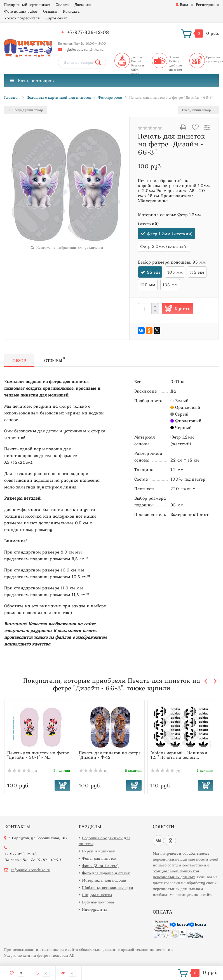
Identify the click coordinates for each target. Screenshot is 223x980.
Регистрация (207, 4)
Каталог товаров (32, 80)
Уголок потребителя (22, 18)
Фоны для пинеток (99, 858)
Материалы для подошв (104, 880)
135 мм (170, 285)
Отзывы (50, 11)
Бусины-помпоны (98, 902)
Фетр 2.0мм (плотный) (164, 246)
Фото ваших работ (21, 11)
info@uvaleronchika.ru (84, 49)
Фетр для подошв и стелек (106, 873)
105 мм (175, 272)
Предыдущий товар (26, 110)
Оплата (62, 4)
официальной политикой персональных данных (176, 874)
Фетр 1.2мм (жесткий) (170, 234)
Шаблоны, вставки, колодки (108, 887)
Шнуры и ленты (97, 895)
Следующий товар (198, 110)
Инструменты (94, 909)
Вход (182, 4)
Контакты (72, 11)
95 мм (153, 272)
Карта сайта (57, 18)
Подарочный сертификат (27, 4)
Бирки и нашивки (99, 851)
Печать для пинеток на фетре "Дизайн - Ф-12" (110, 755)
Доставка (83, 4)
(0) (22, 771)
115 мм (197, 272)
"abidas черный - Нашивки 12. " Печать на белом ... (179, 755)
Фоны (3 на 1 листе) (100, 866)
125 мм (148, 285)
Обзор (19, 360)
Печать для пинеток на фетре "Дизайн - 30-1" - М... (38, 755)
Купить (182, 308)
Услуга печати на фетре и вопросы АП (39, 955)
